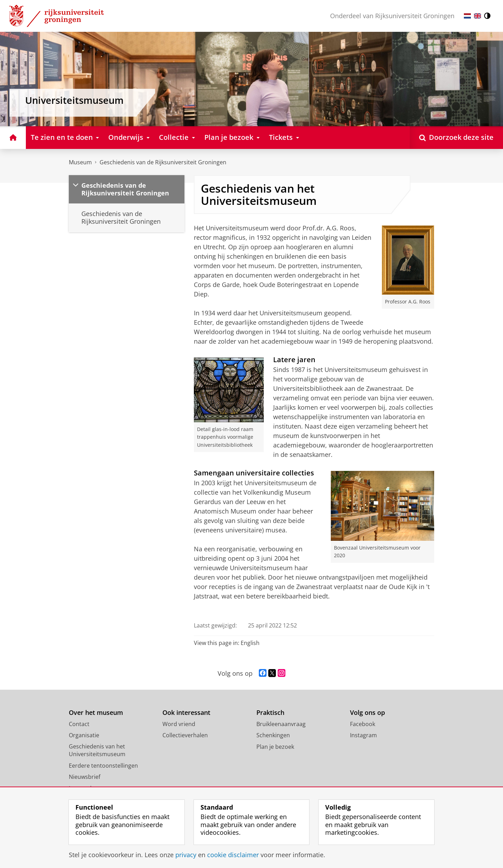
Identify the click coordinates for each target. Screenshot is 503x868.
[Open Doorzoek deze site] (456, 138)
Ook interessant (186, 713)
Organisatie (84, 735)
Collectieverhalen (185, 735)
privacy (186, 855)
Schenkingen (273, 735)
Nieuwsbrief (85, 777)
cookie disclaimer (233, 855)
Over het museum (96, 713)
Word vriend (179, 724)
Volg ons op (367, 713)
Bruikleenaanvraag (281, 724)
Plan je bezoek (275, 747)
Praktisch (270, 713)
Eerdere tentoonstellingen (103, 766)
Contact (79, 724)
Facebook (363, 724)
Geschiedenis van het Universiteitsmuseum (97, 750)
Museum (80, 162)
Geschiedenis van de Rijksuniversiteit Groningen (163, 162)
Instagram (363, 735)
